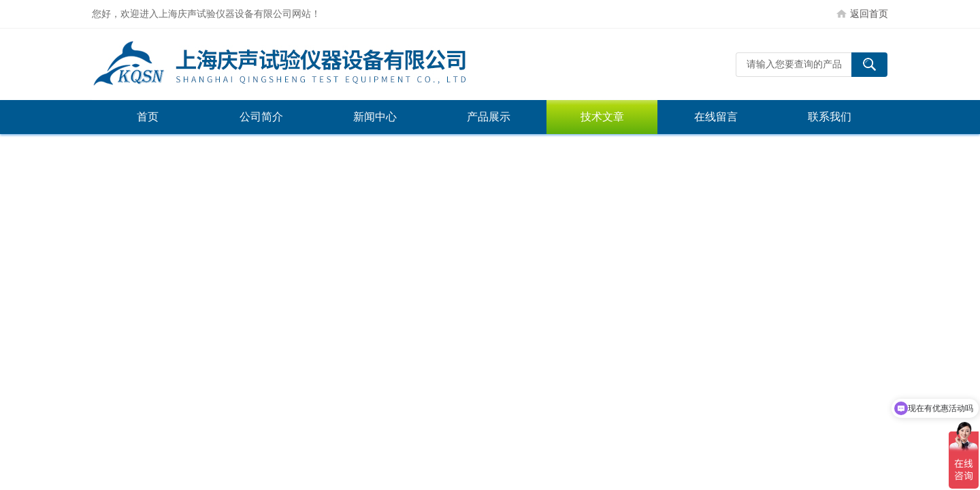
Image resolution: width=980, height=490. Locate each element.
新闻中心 (375, 117)
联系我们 (830, 117)
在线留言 (716, 117)
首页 (148, 117)
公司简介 (261, 117)
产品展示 (489, 117)
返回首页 (869, 14)
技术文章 (602, 117)
